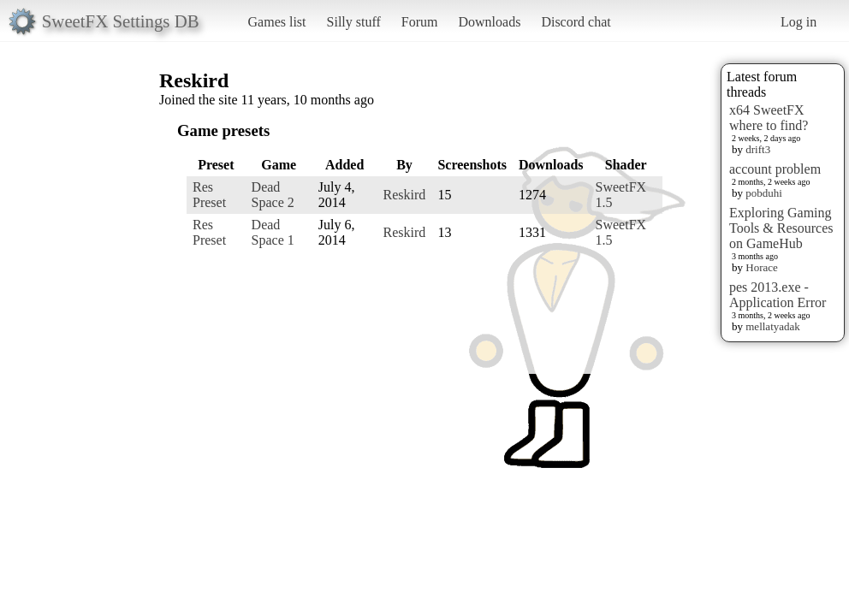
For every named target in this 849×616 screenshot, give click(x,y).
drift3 (758, 149)
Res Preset (209, 195)
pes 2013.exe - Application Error (778, 295)
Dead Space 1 (273, 232)
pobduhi (764, 193)
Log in (799, 22)
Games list (277, 22)
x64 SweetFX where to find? (769, 118)
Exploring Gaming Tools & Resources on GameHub (781, 228)
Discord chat (576, 22)
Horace (762, 267)
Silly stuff (354, 22)
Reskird (405, 195)
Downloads (489, 22)
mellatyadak (773, 326)
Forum (420, 22)
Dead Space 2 (273, 195)
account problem (775, 169)
